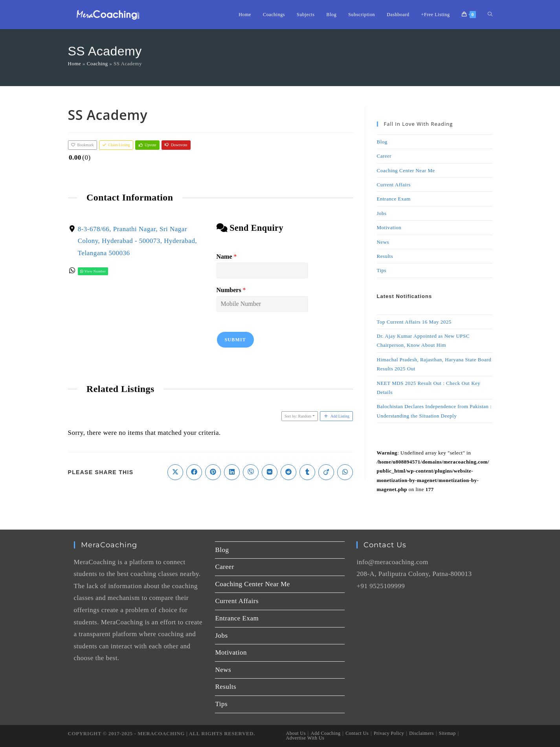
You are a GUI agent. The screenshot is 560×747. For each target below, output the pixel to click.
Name (226, 257)
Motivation (389, 227)
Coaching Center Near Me (406, 170)
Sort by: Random (298, 416)
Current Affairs (394, 185)
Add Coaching (326, 733)
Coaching (97, 63)
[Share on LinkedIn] (232, 472)
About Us (296, 733)
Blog (382, 142)
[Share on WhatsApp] (345, 472)
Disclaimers (421, 733)
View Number (93, 271)
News (383, 242)
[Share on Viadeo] (326, 472)
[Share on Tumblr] (307, 472)
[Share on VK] (270, 472)
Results (385, 256)
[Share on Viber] (251, 472)
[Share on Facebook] (194, 472)
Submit (235, 339)
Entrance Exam (394, 199)
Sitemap (447, 733)
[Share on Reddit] (288, 472)
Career (384, 156)
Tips (382, 270)
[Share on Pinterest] (213, 472)
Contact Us (357, 733)
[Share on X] (175, 472)
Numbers (231, 290)
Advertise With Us (305, 738)
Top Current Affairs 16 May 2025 (414, 322)
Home (75, 63)
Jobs (382, 213)
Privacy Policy (389, 733)
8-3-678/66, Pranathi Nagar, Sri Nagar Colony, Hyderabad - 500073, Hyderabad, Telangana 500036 (137, 241)
